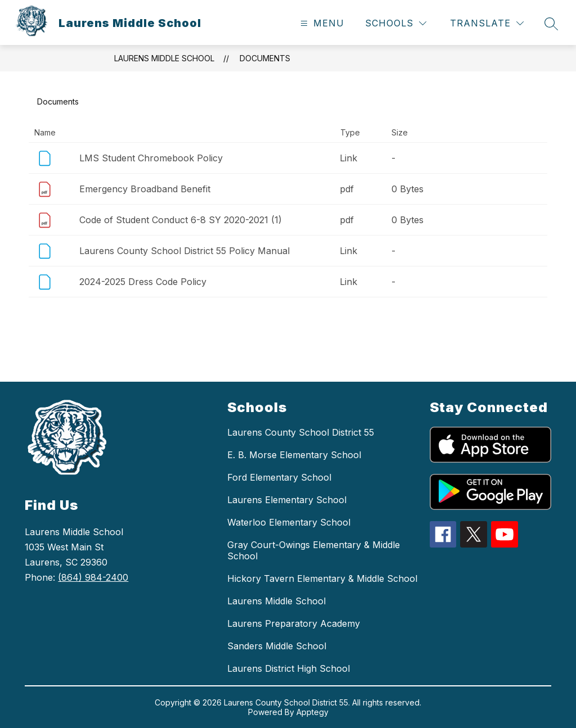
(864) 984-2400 (93, 577)
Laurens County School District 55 (301, 432)
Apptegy (312, 712)
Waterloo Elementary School (289, 522)
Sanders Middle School (277, 646)
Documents (265, 58)
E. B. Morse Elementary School (294, 455)
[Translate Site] (487, 23)
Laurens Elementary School (287, 500)
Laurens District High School (289, 668)
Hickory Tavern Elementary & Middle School (322, 578)
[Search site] (551, 24)
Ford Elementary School (279, 477)
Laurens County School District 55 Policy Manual (184, 251)
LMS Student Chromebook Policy (151, 158)
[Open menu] (321, 23)
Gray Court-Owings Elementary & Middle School (314, 550)
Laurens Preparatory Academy (294, 623)
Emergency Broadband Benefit (145, 189)
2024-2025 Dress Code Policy (143, 282)
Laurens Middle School (164, 58)
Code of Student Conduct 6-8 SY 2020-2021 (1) (181, 220)
